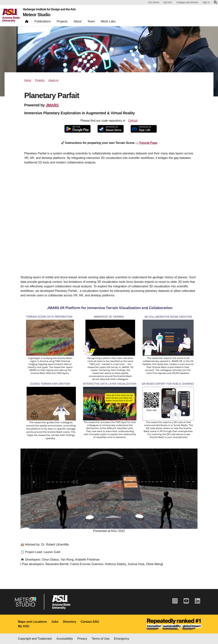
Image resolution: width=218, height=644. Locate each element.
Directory (70, 622)
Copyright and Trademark (35, 639)
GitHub (133, 121)
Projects (40, 80)
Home (28, 80)
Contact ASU (90, 622)
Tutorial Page (148, 143)
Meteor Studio (37, 15)
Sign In (206, 2)
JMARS (52, 105)
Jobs (55, 622)
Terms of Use (101, 639)
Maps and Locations (33, 622)
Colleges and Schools (187, 2)
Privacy (82, 639)
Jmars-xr (53, 80)
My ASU (168, 2)
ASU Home (153, 2)
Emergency (122, 639)
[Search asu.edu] (215, 2)
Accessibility (65, 639)
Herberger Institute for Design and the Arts (49, 9)
